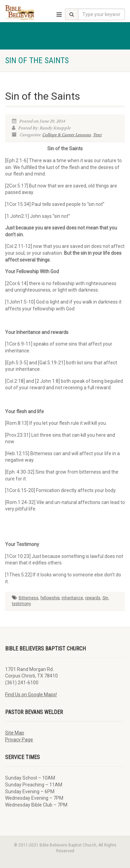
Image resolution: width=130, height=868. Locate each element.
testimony (21, 604)
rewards (93, 598)
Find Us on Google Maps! (31, 695)
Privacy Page (19, 740)
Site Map (15, 733)
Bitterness (29, 598)
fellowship (50, 598)
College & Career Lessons (67, 135)
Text (97, 135)
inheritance (72, 598)
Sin (105, 598)
